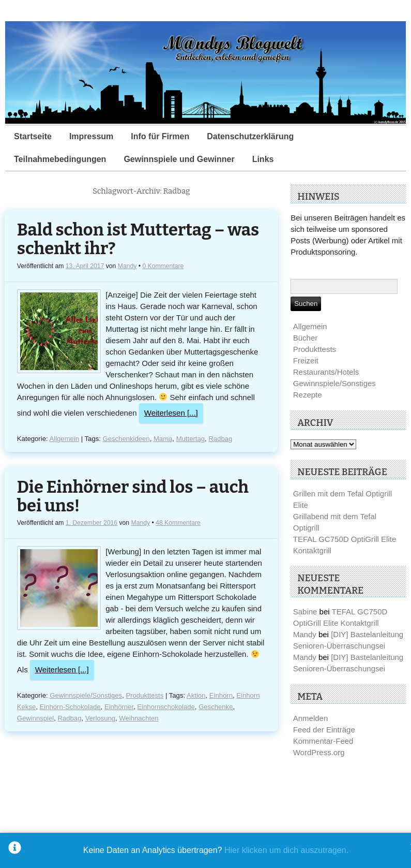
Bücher (306, 338)
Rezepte (308, 395)
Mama (163, 439)
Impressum (91, 136)
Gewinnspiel (35, 718)
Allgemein (65, 439)
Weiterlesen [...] (171, 413)
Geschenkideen (126, 439)
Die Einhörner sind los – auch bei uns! (133, 497)
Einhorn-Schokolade (70, 707)
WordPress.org (319, 752)
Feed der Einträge (324, 730)
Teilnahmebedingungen (60, 159)
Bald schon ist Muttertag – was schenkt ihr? (138, 239)
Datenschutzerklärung (250, 136)
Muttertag (191, 439)
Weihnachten (139, 718)
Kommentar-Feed (323, 741)
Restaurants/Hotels (326, 372)
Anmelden (311, 718)
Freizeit (306, 361)
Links (263, 159)
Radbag (220, 439)
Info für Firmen (160, 136)
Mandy (127, 266)
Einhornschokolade (166, 707)
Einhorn (221, 695)
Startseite (33, 136)
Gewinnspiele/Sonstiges (86, 695)
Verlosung (100, 718)
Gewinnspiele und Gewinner (179, 159)
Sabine (305, 612)
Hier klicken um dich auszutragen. (286, 850)
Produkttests (144, 695)
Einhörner (119, 707)
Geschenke (216, 707)
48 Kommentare (178, 523)
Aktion (196, 695)
